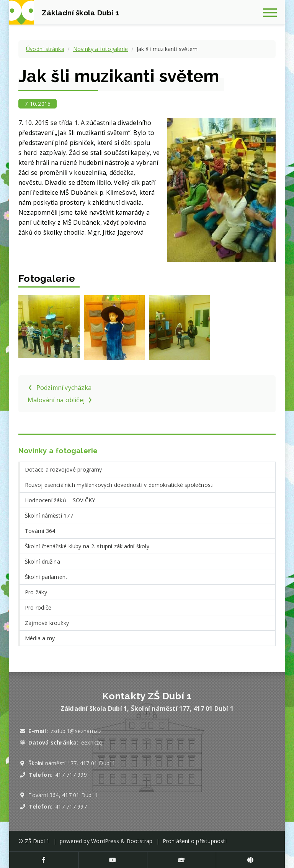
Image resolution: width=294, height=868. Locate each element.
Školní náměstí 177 (49, 515)
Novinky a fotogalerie (100, 49)
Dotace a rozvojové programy (64, 469)
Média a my (40, 638)
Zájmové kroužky (47, 623)
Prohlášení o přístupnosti (195, 841)
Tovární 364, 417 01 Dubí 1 (63, 795)
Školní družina (42, 561)
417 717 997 (71, 806)
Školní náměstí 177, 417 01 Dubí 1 (72, 763)
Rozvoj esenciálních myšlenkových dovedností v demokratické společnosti (119, 485)
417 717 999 (71, 775)
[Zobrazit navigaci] (273, 12)
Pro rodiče (38, 607)
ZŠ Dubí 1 (37, 841)
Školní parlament (46, 577)
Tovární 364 (40, 531)
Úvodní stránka (45, 49)
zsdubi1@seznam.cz (76, 731)
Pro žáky (36, 592)
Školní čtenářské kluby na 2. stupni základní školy (87, 546)
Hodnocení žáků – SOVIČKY (60, 500)
